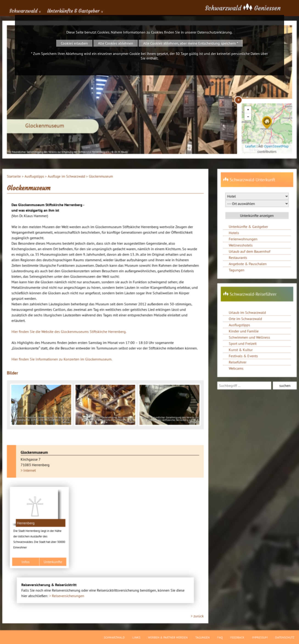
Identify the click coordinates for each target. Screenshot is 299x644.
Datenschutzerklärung (215, 32)
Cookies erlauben (74, 43)
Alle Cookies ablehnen (116, 43)
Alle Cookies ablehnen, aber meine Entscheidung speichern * (191, 43)
